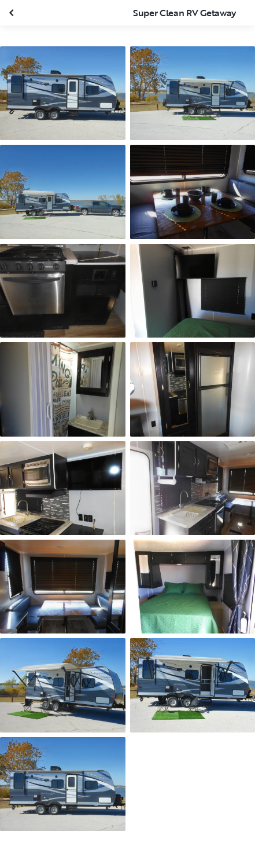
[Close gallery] (13, 13)
